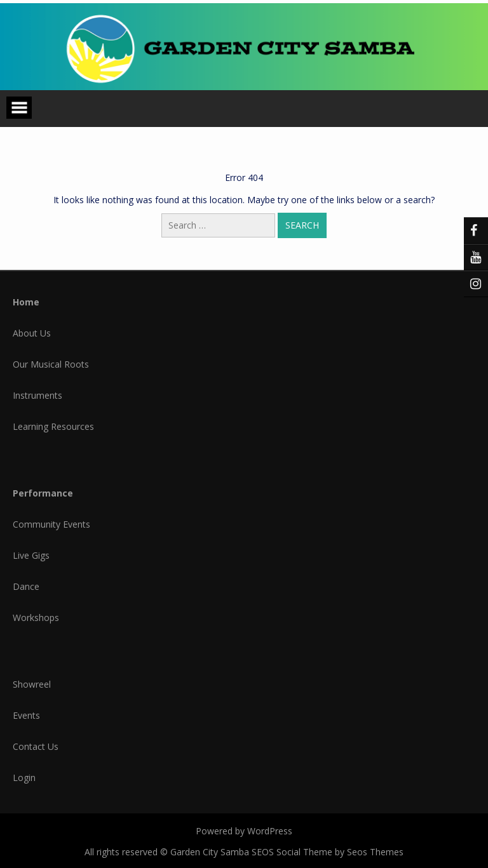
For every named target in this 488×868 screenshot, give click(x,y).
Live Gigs (31, 555)
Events (26, 715)
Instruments (37, 395)
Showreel (32, 684)
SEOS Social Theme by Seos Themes (328, 852)
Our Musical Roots (51, 364)
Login (24, 778)
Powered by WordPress (244, 831)
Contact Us (36, 746)
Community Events (51, 524)
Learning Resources (53, 426)
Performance (43, 493)
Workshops (36, 618)
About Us (32, 333)
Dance (26, 586)
